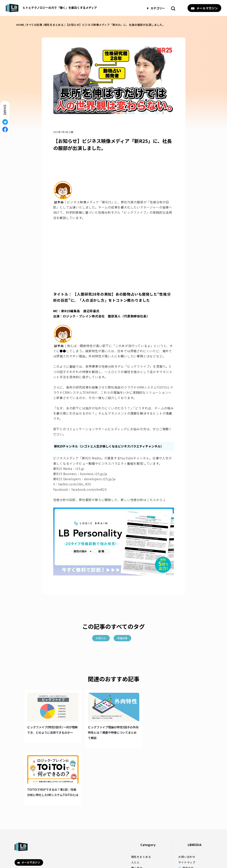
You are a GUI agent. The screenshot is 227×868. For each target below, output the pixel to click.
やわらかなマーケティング (148, 833)
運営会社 (188, 811)
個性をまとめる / (55, 25)
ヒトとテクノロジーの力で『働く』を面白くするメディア (51, 8)
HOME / (21, 25)
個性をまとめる (141, 800)
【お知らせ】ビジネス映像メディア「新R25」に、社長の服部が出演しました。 (115, 25)
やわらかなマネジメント (147, 827)
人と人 (135, 805)
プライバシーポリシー (197, 816)
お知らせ (101, 638)
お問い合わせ (187, 800)
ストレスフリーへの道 (145, 816)
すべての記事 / (35, 25)
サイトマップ (187, 805)
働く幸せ (137, 811)
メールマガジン (204, 8)
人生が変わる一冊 (143, 822)
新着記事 (122, 638)
